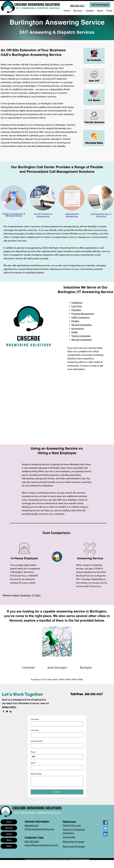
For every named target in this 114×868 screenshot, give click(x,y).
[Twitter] (7, 711)
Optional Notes (36, 774)
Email (33, 763)
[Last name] (56, 735)
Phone (33, 752)
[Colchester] (28, 668)
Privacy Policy (74, 859)
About (9, 840)
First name (35, 719)
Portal (9, 846)
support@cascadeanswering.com (41, 845)
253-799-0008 (32, 842)
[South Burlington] (57, 668)
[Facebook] (3, 711)
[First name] (56, 724)
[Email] (56, 768)
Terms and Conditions (84, 859)
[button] (78, 11)
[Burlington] (86, 668)
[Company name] (56, 746)
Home (9, 822)
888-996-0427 (94, 694)
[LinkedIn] (11, 711)
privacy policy (9, 707)
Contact (9, 834)
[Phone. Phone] (59, 757)
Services (9, 828)
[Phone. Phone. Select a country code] (34, 757)
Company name (37, 741)
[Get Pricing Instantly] (100, 5)
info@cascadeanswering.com (39, 829)
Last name (35, 730)
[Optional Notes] (57, 781)
